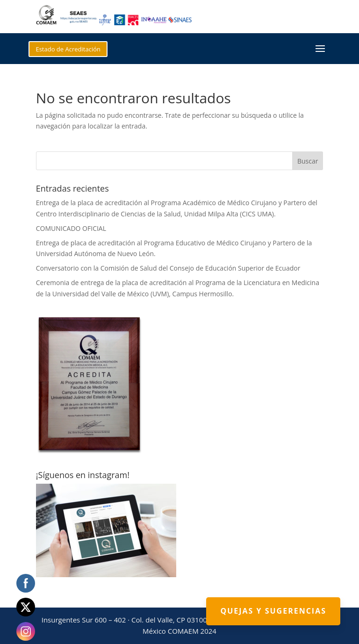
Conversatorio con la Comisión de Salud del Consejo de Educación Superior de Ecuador (168, 268)
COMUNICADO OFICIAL (71, 228)
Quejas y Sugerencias (273, 611)
